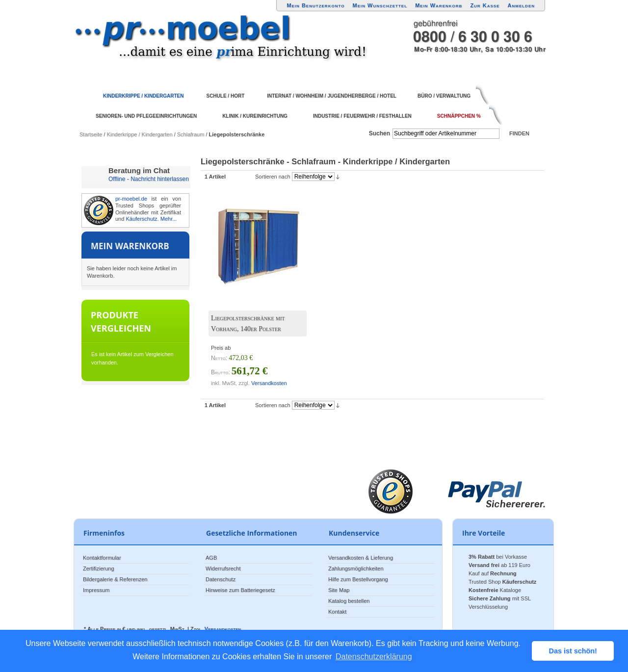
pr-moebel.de (131, 199)
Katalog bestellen (349, 601)
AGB (211, 558)
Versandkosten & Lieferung (361, 558)
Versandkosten (269, 383)
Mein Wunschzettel (380, 5)
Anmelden (522, 5)
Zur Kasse (485, 5)
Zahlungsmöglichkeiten (356, 569)
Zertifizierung (99, 569)
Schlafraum (191, 134)
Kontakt (337, 612)
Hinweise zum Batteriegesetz (240, 590)
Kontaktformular (102, 558)
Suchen (379, 133)
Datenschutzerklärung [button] (374, 657)
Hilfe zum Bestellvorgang (358, 579)
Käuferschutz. (142, 219)
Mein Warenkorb (439, 5)
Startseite (91, 134)
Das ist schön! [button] (573, 651)
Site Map (339, 590)
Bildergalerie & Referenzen (115, 579)
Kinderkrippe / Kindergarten (140, 134)
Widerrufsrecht (223, 569)
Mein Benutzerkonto (315, 5)
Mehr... (169, 219)
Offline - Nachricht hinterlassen (149, 179)
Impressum (96, 590)
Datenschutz (221, 579)
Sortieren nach (273, 177)
